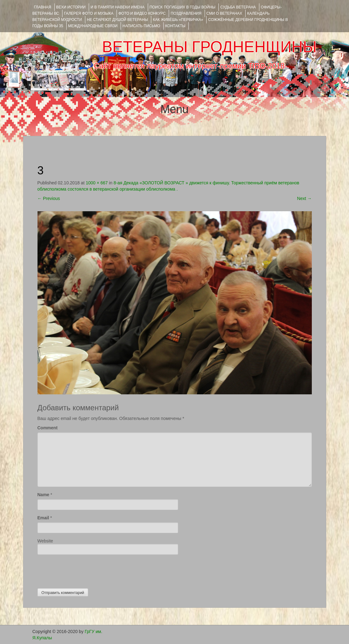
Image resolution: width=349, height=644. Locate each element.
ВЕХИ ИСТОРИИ (71, 7)
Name (43, 495)
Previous (49, 198)
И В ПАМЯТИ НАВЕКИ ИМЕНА (118, 7)
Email (43, 518)
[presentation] (85, 570)
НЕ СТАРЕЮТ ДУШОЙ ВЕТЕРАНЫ (117, 20)
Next (304, 198)
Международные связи (93, 26)
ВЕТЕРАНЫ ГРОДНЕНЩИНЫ (209, 47)
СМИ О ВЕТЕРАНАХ (224, 13)
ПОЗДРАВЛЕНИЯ (186, 13)
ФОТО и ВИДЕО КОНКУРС (142, 13)
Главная (43, 7)
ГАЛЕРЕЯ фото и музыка (89, 13)
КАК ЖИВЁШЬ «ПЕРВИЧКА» (178, 20)
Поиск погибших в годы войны (183, 7)
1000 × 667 (97, 183)
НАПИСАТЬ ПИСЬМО (141, 26)
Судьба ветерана (238, 7)
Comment (48, 428)
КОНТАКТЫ (175, 26)
